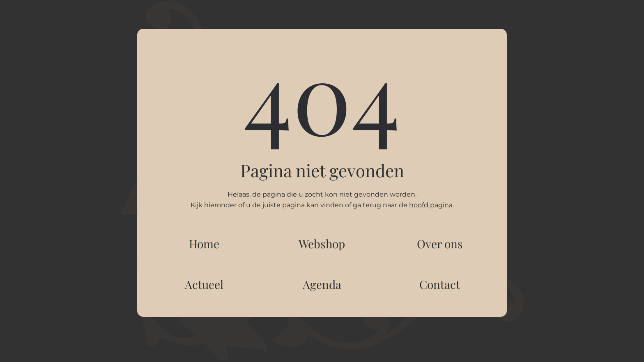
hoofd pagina (431, 205)
